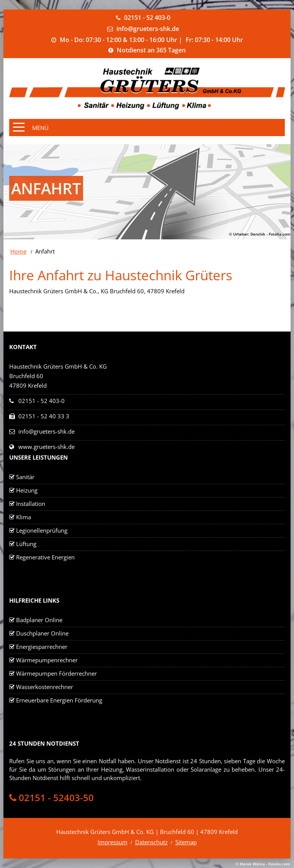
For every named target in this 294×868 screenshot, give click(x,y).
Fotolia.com (280, 234)
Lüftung (26, 544)
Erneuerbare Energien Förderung (59, 700)
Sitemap (186, 842)
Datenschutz (151, 842)
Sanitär (25, 477)
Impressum (113, 842)
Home (18, 251)
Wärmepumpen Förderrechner (56, 673)
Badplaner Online (39, 620)
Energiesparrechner (42, 647)
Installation (31, 504)
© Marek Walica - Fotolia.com (263, 864)
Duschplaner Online (42, 633)
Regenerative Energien (45, 557)
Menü (40, 128)
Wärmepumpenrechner (47, 660)
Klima (24, 517)
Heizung (27, 490)
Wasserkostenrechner (45, 687)
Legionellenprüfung (42, 530)
